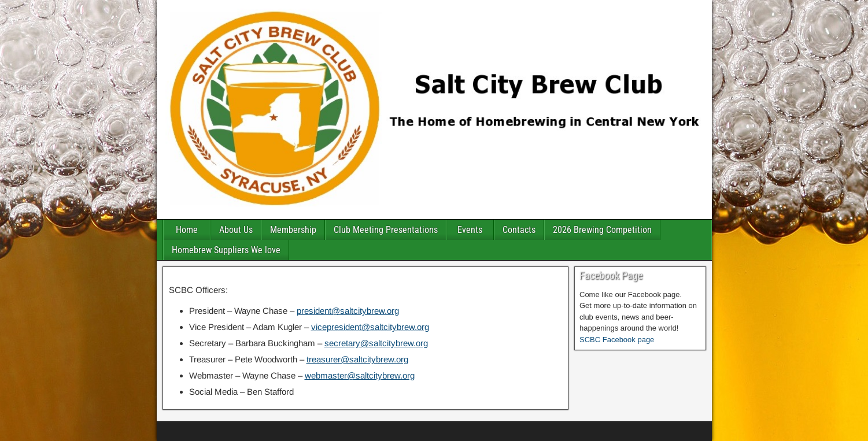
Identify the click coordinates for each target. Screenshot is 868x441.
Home (187, 230)
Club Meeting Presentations (386, 230)
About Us (236, 230)
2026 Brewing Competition (602, 230)
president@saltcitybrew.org (348, 311)
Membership (293, 230)
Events (470, 230)
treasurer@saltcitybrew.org (357, 359)
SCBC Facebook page (617, 340)
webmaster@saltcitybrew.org (360, 375)
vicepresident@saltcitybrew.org (370, 327)
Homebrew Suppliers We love (226, 250)
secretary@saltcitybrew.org (376, 343)
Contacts (519, 230)
